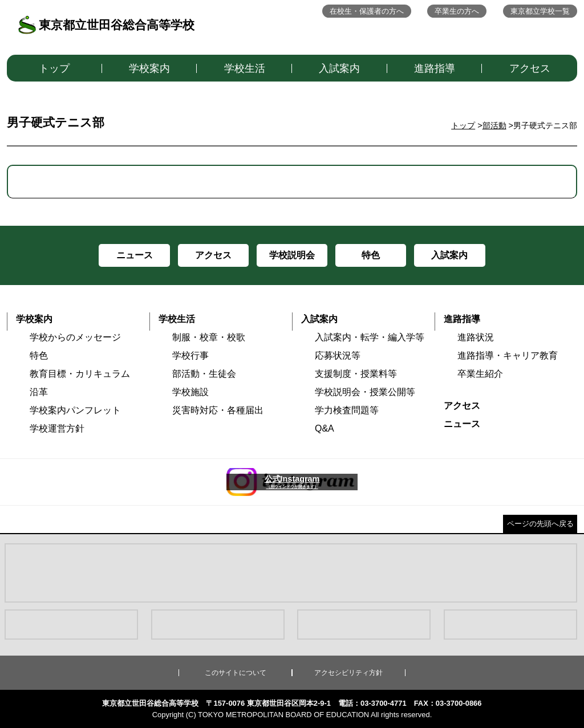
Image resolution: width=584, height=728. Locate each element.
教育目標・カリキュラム (80, 374)
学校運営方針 (57, 428)
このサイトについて (236, 673)
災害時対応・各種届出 (218, 410)
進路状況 (476, 337)
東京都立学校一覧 (540, 11)
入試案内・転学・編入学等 (370, 337)
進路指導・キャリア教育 (508, 355)
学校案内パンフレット (75, 410)
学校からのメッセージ (75, 337)
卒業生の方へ (457, 11)
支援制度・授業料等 (356, 374)
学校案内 (149, 68)
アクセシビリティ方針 (348, 673)
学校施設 (190, 392)
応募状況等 (338, 355)
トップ (54, 68)
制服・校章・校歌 (209, 337)
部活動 (494, 125)
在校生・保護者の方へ (367, 11)
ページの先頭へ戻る (540, 524)
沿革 (39, 392)
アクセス (530, 68)
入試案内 (339, 68)
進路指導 (435, 68)
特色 (39, 355)
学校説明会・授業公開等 (365, 392)
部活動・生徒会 (204, 374)
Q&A (325, 428)
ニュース (462, 424)
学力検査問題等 (347, 410)
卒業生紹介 (480, 374)
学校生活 (245, 68)
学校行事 (190, 355)
